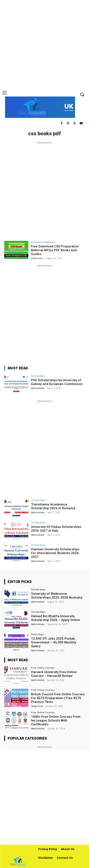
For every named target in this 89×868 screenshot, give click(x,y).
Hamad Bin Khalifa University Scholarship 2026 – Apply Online (55, 618)
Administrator (38, 388)
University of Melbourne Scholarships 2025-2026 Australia (57, 596)
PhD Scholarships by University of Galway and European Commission (57, 382)
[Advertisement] (44, 45)
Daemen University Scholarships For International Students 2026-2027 (55, 553)
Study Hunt (37, 258)
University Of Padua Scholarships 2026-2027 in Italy (56, 529)
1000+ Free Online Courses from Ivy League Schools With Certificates (56, 720)
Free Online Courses (43, 668)
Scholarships (38, 376)
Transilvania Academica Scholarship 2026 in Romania (53, 506)
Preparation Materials (43, 242)
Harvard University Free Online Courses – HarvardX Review (54, 674)
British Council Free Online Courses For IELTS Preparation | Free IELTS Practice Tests (58, 698)
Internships (37, 634)
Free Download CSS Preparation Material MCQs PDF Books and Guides (55, 250)
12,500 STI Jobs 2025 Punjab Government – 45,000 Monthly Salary (54, 642)
